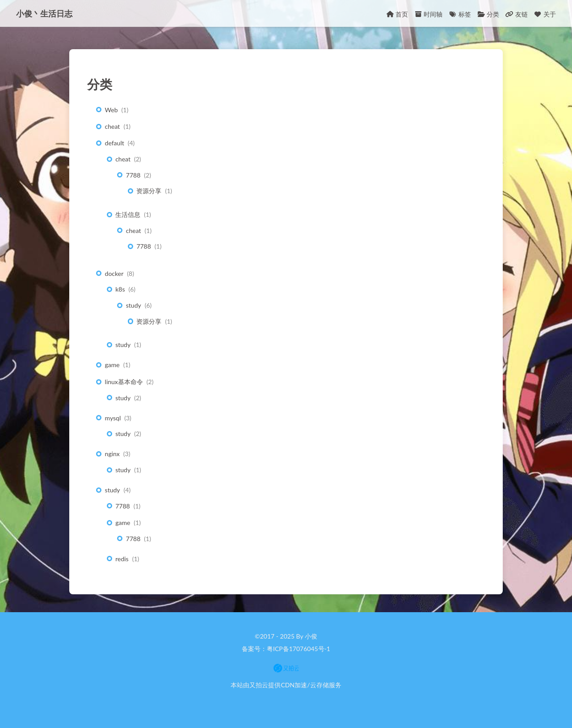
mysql (113, 418)
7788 (133, 175)
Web (111, 110)
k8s (120, 289)
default (115, 143)
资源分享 (149, 191)
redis (122, 559)
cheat (113, 126)
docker (114, 273)
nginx (112, 454)
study (134, 305)
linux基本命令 (124, 382)
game (112, 365)
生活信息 (128, 214)
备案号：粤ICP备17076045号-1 (286, 649)
